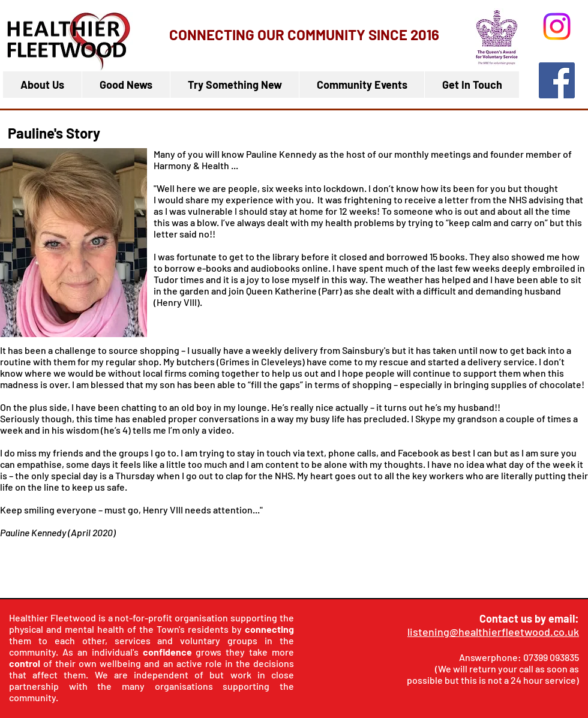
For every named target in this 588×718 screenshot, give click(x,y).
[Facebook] (557, 80)
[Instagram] (557, 26)
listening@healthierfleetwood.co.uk (493, 632)
